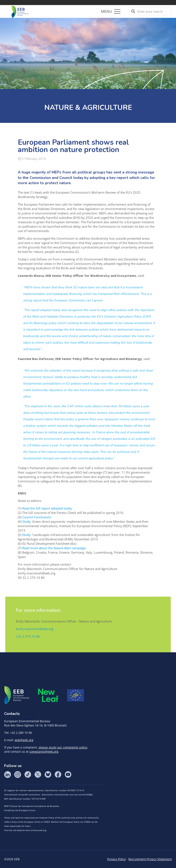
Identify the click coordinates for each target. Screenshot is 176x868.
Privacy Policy (117, 859)
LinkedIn (8, 775)
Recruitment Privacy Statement (150, 859)
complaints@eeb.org (44, 752)
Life (76, 695)
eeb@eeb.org (24, 740)
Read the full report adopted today (47, 508)
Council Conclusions (37, 517)
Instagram (18, 775)
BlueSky (48, 775)
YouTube (68, 775)
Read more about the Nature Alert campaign (54, 548)
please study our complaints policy (63, 747)
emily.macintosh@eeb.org (35, 629)
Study (26, 521)
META (48, 695)
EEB (17, 695)
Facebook (58, 775)
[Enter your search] (150, 11)
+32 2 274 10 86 (28, 636)
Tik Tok (28, 775)
